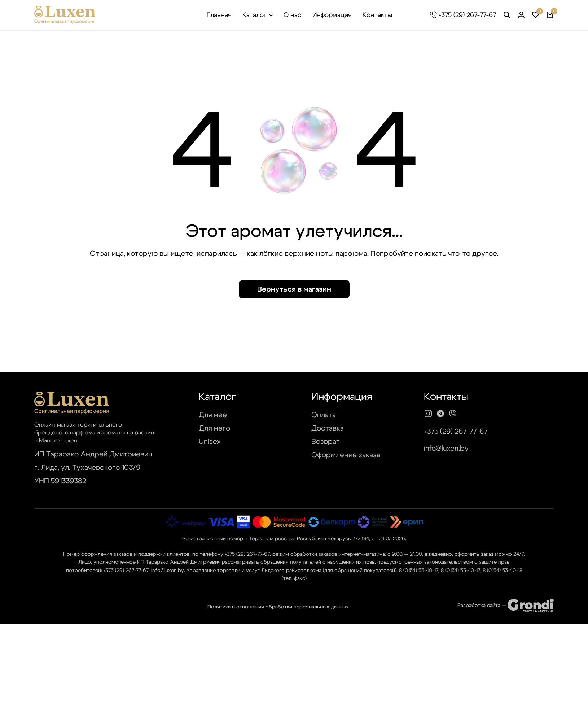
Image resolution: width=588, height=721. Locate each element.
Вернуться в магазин (294, 289)
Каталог (254, 15)
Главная (219, 15)
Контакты (377, 15)
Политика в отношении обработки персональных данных (278, 607)
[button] (536, 15)
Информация (332, 15)
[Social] (428, 414)
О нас (293, 15)
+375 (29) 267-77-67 (467, 15)
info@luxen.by (446, 449)
